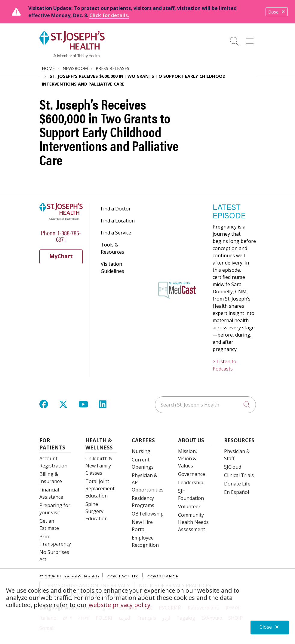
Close (277, 12)
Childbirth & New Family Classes (99, 466)
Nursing (141, 451)
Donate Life (237, 484)
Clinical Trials (239, 475)
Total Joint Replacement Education (100, 488)
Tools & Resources (112, 248)
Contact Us (123, 577)
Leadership (191, 482)
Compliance (163, 577)
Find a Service (116, 233)
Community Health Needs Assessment (193, 522)
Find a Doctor (116, 209)
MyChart (61, 256)
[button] (251, 39)
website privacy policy (120, 605)
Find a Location (118, 221)
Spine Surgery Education (97, 511)
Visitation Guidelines (112, 268)
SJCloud (233, 467)
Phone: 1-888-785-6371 (61, 236)
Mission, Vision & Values (187, 458)
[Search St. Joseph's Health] (205, 405)
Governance (192, 474)
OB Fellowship (148, 514)
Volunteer (189, 506)
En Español (237, 492)
